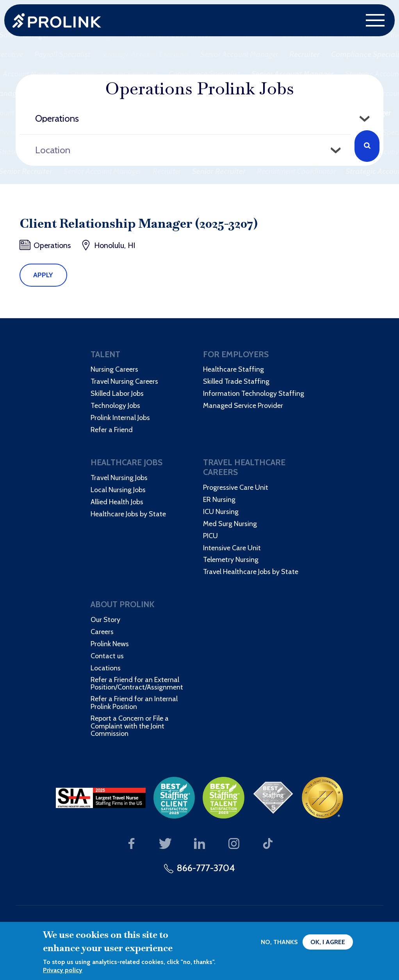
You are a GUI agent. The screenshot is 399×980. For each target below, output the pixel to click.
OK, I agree (328, 942)
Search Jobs (367, 146)
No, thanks (279, 942)
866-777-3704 (206, 868)
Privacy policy (63, 970)
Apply (43, 275)
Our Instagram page (234, 844)
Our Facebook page (131, 844)
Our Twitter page (165, 844)
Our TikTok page (268, 844)
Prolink (57, 20)
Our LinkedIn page (200, 844)
